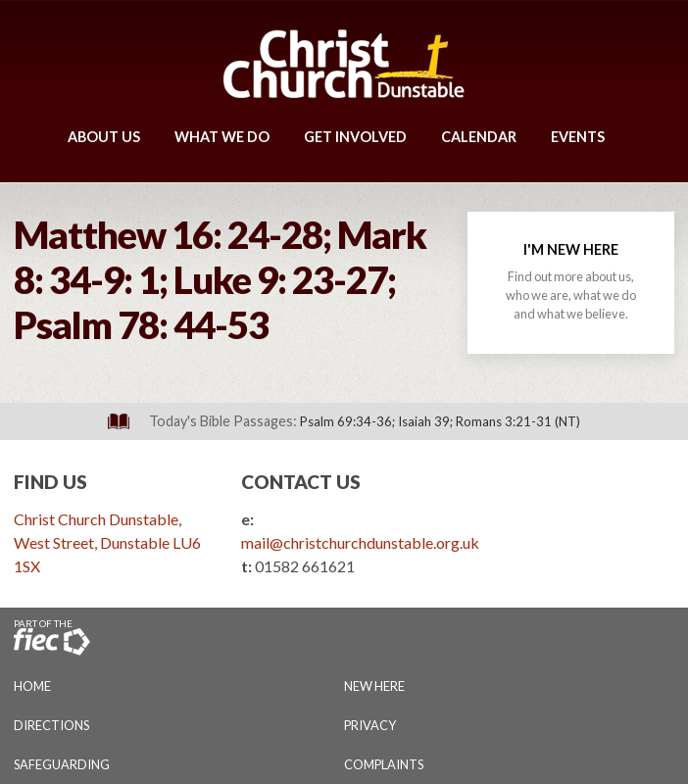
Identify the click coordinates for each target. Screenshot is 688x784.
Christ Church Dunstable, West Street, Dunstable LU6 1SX (107, 542)
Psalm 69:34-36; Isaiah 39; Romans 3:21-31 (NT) (440, 421)
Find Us (50, 482)
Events (578, 137)
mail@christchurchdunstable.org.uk (360, 542)
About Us (104, 137)
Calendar (479, 137)
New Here (374, 686)
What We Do (222, 137)
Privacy (370, 725)
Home (32, 686)
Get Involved (355, 137)
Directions (51, 725)
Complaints (384, 764)
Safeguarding (62, 764)
